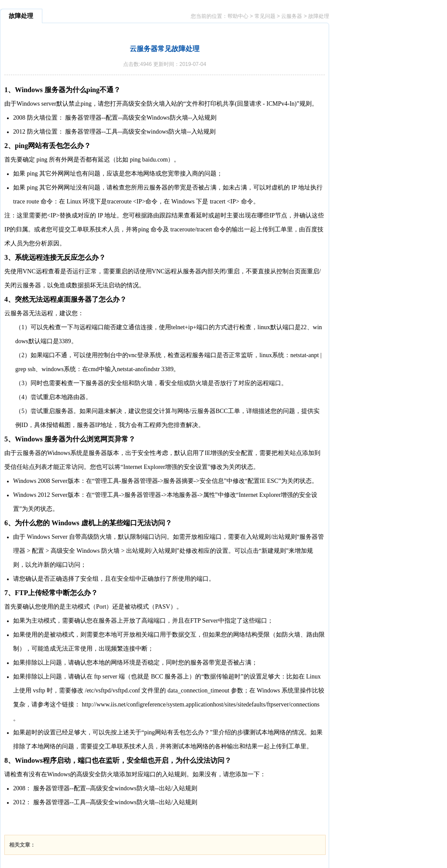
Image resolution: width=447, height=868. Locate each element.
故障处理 (319, 16)
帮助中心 (238, 16)
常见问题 (265, 16)
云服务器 (292, 16)
